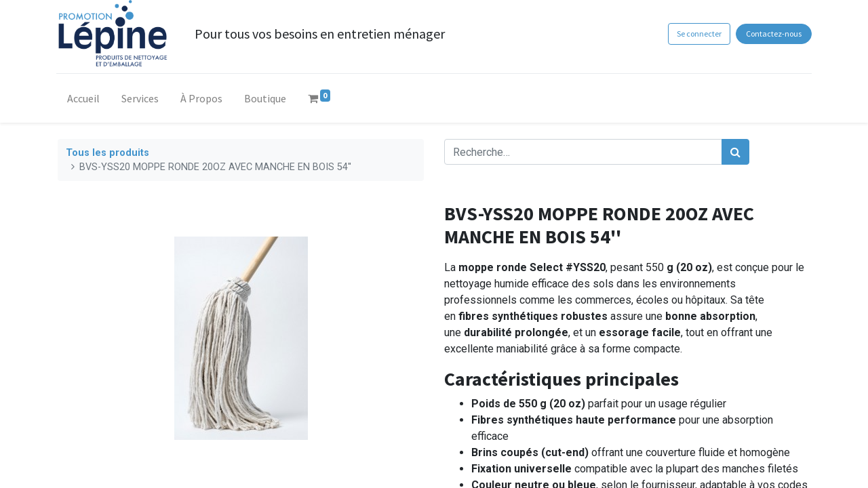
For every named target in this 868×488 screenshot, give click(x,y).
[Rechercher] (735, 152)
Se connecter (697, 34)
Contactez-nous (772, 34)
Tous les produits (107, 153)
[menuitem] (85, 101)
